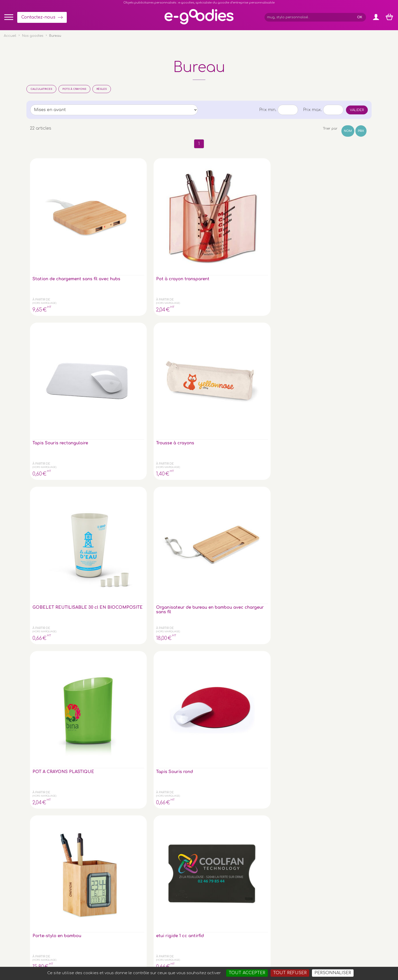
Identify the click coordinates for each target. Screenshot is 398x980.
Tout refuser (290, 973)
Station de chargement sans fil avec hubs (53, 217)
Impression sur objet (337, 882)
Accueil (10, 36)
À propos (328, 893)
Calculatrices (41, 89)
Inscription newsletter (181, 897)
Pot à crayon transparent (103, 215)
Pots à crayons (74, 89)
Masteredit (262, 954)
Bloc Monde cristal (53, 409)
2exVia (237, 954)
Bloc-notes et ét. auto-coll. (223, 411)
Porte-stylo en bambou (163, 313)
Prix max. (312, 110)
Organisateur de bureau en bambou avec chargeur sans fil (341, 219)
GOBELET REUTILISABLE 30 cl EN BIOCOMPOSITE (284, 217)
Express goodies (334, 877)
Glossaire (328, 888)
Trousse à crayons (224, 213)
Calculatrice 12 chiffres (163, 411)
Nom (348, 131)
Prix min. (268, 110)
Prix (361, 131)
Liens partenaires (335, 898)
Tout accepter (247, 973)
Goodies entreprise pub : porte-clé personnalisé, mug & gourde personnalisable (228, 961)
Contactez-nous (38, 17)
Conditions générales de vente (151, 954)
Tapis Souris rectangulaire (162, 215)
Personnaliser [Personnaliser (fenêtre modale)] (333, 973)
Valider (357, 110)
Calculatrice (275, 409)
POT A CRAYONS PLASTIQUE (50, 313)
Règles (102, 89)
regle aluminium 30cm (113, 507)
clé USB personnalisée (83, 931)
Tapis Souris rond (108, 311)
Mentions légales (195, 954)
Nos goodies (33, 36)
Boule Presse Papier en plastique (341, 313)
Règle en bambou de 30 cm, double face (54, 509)
